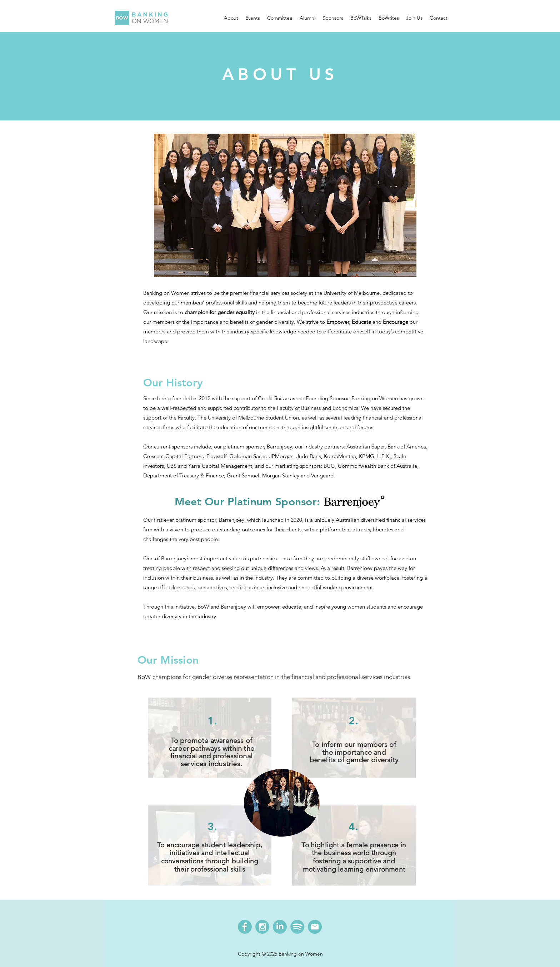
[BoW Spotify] (297, 927)
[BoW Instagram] (262, 927)
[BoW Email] (315, 927)
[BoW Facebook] (245, 927)
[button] (231, 18)
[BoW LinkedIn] (280, 927)
